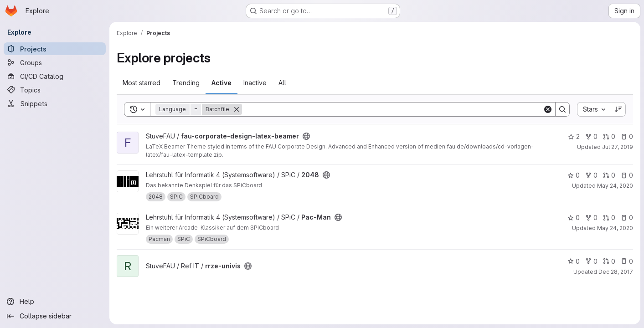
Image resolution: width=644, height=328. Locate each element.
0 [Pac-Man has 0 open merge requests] (609, 218)
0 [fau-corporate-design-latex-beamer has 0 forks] (591, 136)
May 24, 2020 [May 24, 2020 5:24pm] (615, 228)
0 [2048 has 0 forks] (591, 175)
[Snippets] (55, 103)
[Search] (392, 109)
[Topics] (55, 90)
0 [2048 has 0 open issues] (627, 175)
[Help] (55, 302)
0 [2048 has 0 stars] (574, 175)
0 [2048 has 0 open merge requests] (609, 175)
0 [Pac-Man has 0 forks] (591, 218)
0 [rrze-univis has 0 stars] (574, 261)
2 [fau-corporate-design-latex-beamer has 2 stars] (574, 136)
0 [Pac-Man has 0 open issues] (627, 218)
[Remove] (237, 109)
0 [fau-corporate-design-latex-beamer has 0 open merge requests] (609, 136)
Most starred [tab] (142, 83)
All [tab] (282, 83)
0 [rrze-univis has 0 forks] (591, 261)
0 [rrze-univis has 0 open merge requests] (609, 261)
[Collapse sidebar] (55, 316)
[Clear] (548, 109)
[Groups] (55, 62)
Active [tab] (222, 83)
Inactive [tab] (255, 83)
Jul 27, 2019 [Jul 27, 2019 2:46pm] (618, 147)
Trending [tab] (186, 83)
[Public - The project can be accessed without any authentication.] (306, 136)
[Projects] (55, 49)
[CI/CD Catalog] (55, 76)
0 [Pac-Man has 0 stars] (574, 218)
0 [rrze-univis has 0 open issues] (627, 261)
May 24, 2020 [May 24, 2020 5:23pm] (615, 186)
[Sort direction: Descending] (618, 109)
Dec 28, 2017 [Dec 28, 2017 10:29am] (616, 272)
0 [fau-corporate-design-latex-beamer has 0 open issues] (627, 136)
